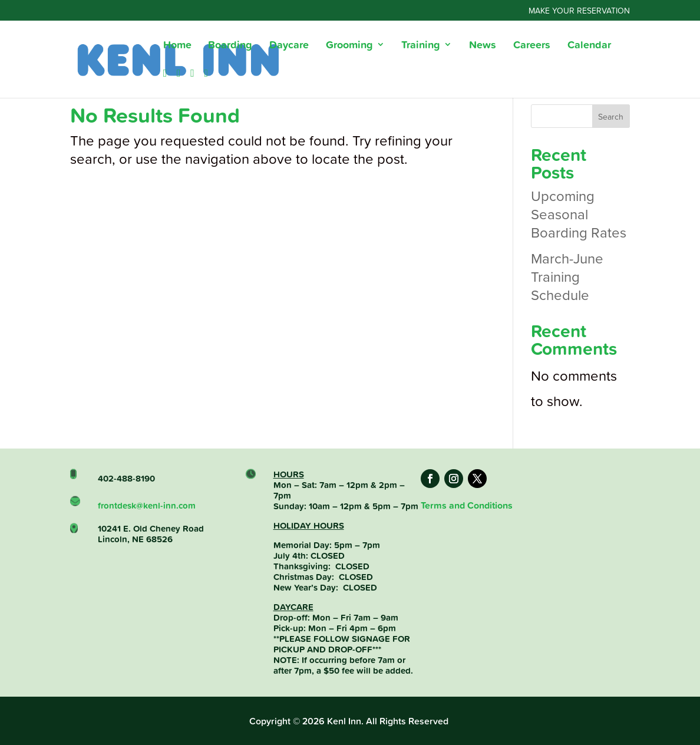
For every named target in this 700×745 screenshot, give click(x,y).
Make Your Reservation (579, 11)
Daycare (289, 46)
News (483, 46)
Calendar (589, 46)
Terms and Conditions (467, 505)
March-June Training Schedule (567, 276)
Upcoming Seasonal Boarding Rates (579, 214)
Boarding (230, 46)
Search (611, 116)
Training (421, 46)
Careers (532, 46)
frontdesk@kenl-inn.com (147, 520)
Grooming (349, 46)
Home (177, 46)
